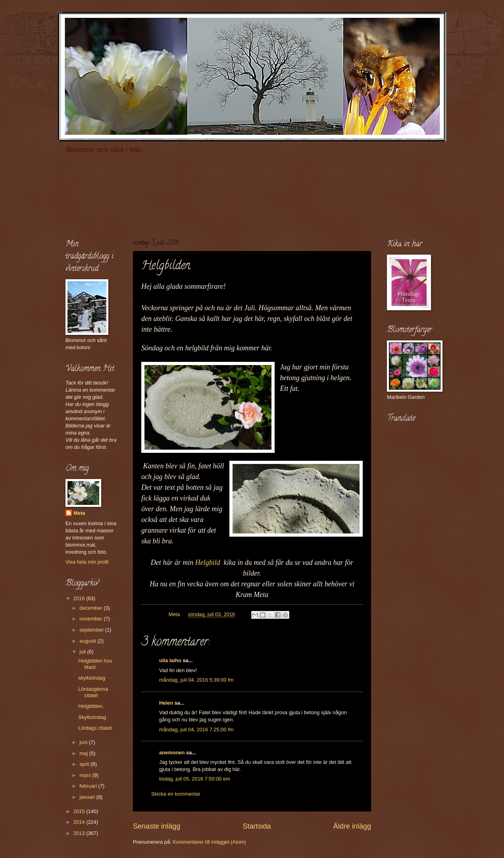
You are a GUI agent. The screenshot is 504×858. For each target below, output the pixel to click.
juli (83, 652)
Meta (79, 513)
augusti (88, 641)
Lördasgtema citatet (93, 692)
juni (84, 742)
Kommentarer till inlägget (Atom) (209, 842)
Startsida (257, 826)
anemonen (172, 753)
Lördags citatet (95, 728)
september (92, 630)
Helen (166, 703)
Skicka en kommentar (176, 794)
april (85, 764)
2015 (80, 811)
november (91, 619)
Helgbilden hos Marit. (95, 664)
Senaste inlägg (157, 826)
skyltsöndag (92, 678)
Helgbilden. (91, 706)
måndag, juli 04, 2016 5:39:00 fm (196, 680)
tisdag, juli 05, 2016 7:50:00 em (195, 779)
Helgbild (210, 562)
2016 (80, 598)
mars (86, 775)
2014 (80, 822)
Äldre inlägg (352, 826)
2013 (80, 833)
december (91, 608)
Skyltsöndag (92, 717)
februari (89, 786)
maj (84, 753)
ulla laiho (170, 660)
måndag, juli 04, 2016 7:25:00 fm (196, 729)
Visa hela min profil (87, 562)
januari (88, 797)
